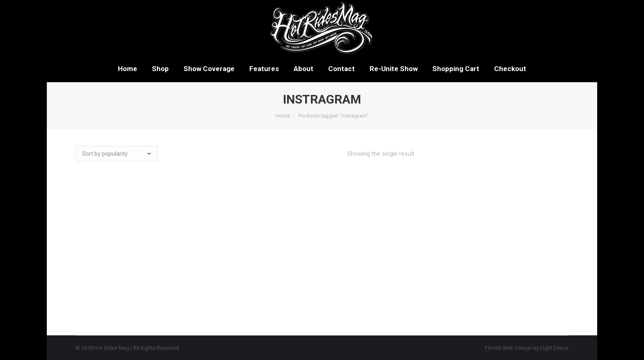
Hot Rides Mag (112, 348)
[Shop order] (117, 154)
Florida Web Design (508, 348)
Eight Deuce (554, 348)
